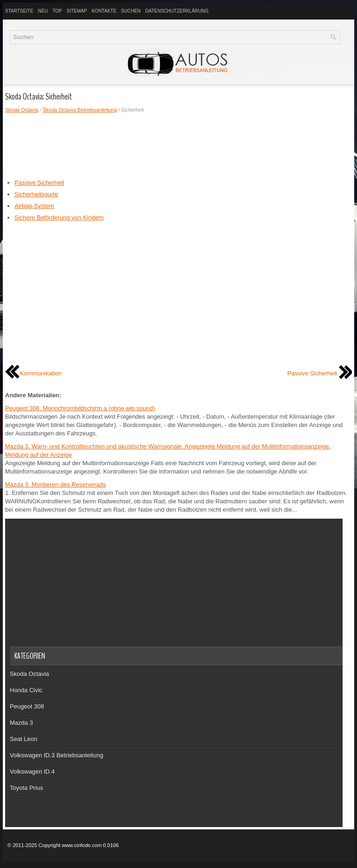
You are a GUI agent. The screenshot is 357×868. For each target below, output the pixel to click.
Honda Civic (26, 690)
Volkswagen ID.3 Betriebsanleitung (56, 755)
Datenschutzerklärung (177, 11)
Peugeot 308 (27, 706)
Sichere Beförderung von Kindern (59, 217)
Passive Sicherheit (39, 183)
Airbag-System (34, 206)
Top (57, 11)
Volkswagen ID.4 (32, 771)
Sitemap (77, 11)
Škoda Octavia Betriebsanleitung (80, 110)
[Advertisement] (178, 146)
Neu (43, 11)
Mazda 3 (21, 723)
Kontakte (104, 11)
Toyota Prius (26, 788)
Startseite (19, 11)
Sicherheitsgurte (36, 194)
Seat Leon (23, 739)
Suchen (131, 11)
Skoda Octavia (22, 110)
